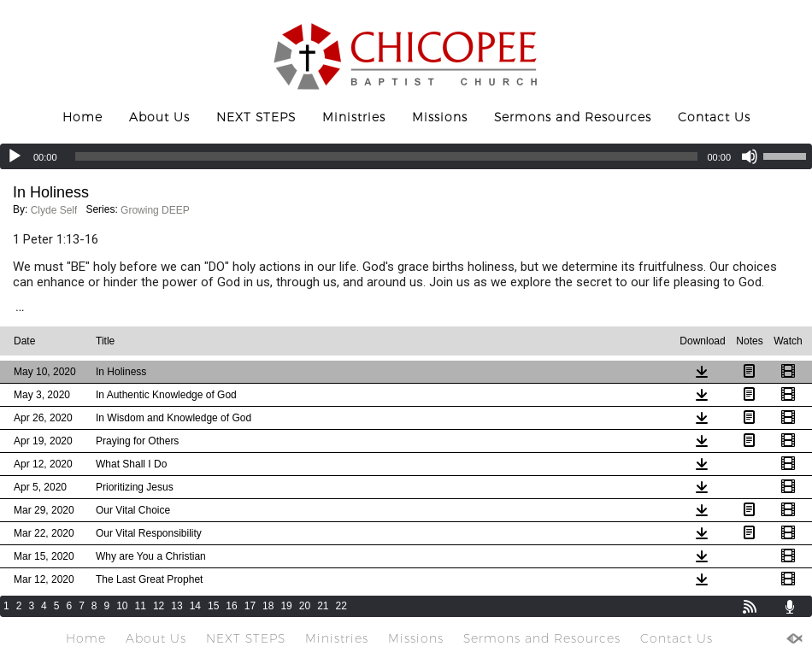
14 (195, 606)
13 (177, 606)
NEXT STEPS (256, 117)
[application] (406, 156)
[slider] (387, 156)
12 (159, 606)
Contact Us (714, 117)
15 (213, 606)
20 (305, 606)
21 (323, 606)
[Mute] (750, 156)
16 (231, 606)
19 (286, 606)
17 (250, 606)
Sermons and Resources (573, 117)
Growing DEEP (155, 210)
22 (341, 606)
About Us (159, 117)
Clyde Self (54, 210)
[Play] (15, 156)
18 (268, 606)
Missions (440, 117)
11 (141, 606)
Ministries (354, 117)
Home (82, 117)
